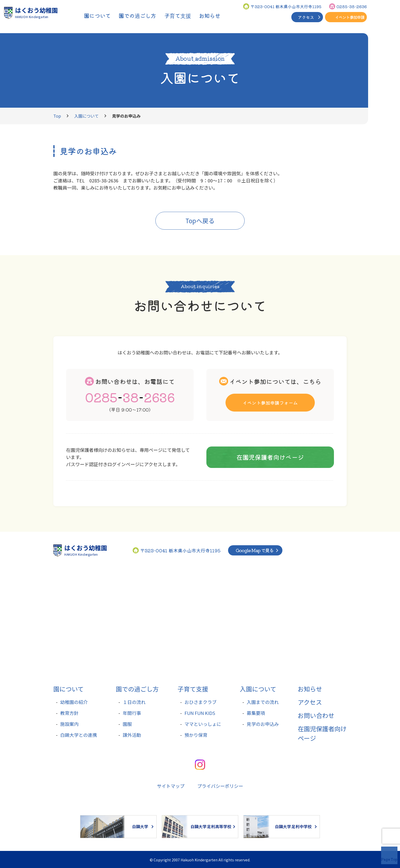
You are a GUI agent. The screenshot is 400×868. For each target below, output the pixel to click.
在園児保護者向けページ (270, 457)
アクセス (306, 17)
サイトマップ (171, 786)
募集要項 (256, 713)
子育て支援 (193, 689)
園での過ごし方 (137, 689)
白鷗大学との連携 (79, 735)
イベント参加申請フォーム (270, 402)
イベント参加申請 (350, 17)
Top (57, 116)
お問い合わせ (316, 715)
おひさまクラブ (201, 702)
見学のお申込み (263, 724)
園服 (127, 724)
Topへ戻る (200, 221)
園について (68, 689)
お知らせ (310, 689)
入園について (390, 63)
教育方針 (69, 713)
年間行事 (132, 713)
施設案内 (69, 724)
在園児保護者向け (390, 116)
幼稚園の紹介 (74, 702)
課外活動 (132, 735)
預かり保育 (196, 735)
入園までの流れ (263, 702)
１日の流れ (134, 702)
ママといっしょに (203, 724)
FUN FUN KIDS (200, 713)
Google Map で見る (255, 550)
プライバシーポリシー (220, 786)
